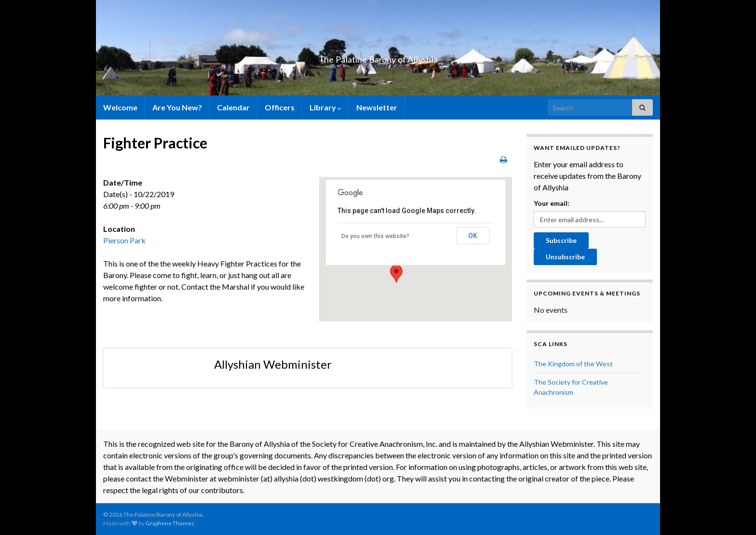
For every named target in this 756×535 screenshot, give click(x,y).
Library (325, 107)
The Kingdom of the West (573, 364)
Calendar (233, 107)
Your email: (552, 203)
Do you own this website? (375, 236)
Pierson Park (124, 240)
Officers (280, 107)
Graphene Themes (170, 523)
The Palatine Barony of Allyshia (378, 57)
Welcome (120, 107)
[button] (396, 274)
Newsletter (377, 107)
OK (473, 236)
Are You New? (177, 107)
